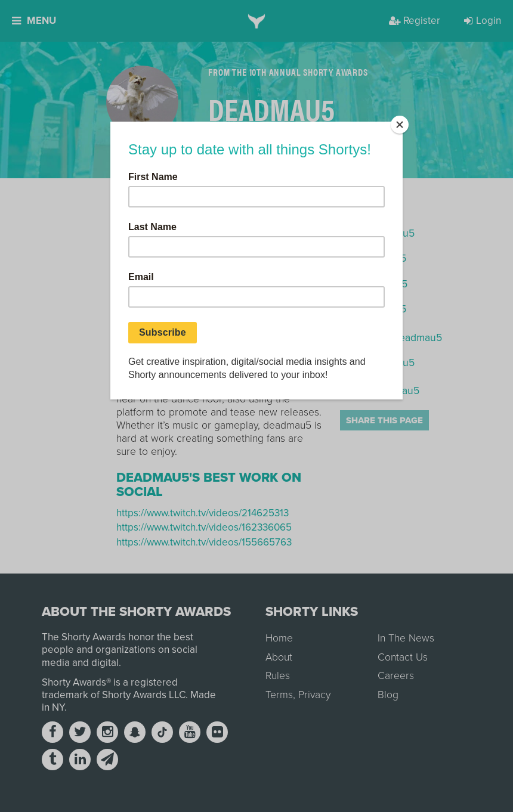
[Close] (400, 125)
